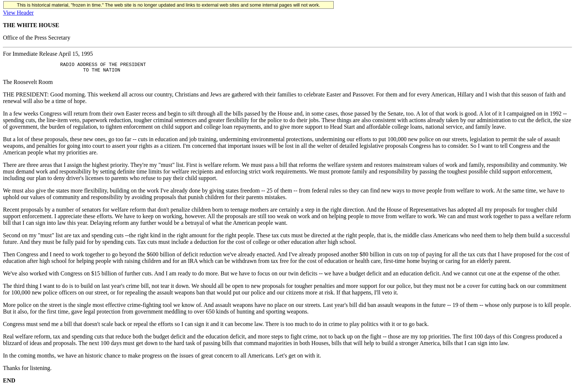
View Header (18, 13)
